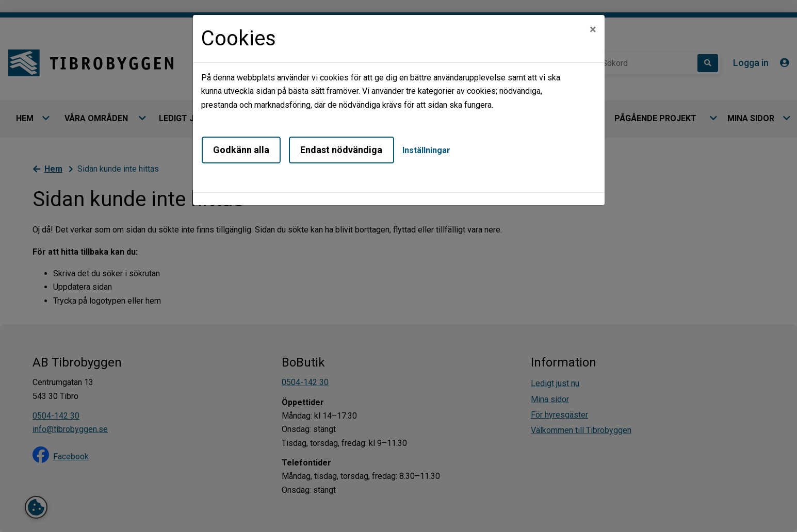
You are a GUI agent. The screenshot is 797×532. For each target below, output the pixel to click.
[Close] (593, 29)
